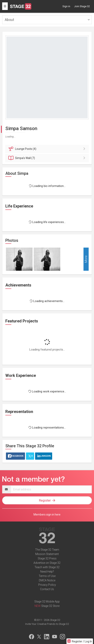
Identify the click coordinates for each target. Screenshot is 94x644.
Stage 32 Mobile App (47, 602)
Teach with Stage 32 (47, 567)
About (9, 20)
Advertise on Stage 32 (47, 563)
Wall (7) (48, 158)
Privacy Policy (47, 585)
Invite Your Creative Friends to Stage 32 (47, 624)
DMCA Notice (47, 580)
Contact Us (47, 589)
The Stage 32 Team (47, 550)
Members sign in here (47, 515)
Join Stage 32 (82, 6)
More (86, 259)
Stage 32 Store (50, 606)
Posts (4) (48, 149)
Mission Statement (47, 554)
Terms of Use (47, 576)
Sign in (66, 6)
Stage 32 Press (47, 558)
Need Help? (47, 572)
